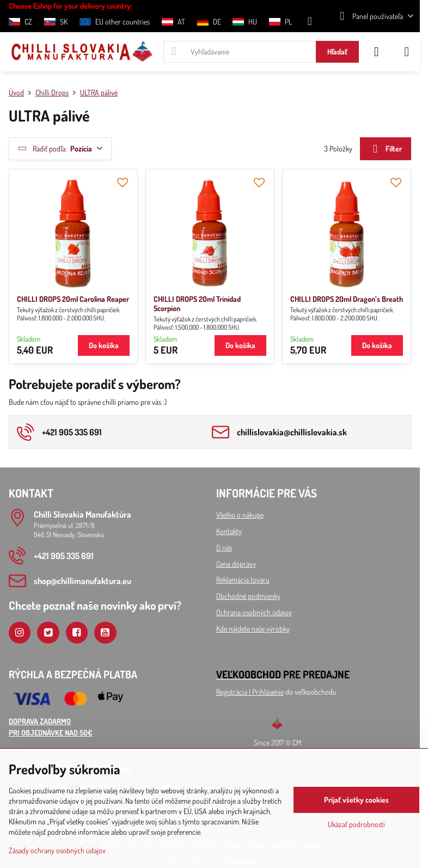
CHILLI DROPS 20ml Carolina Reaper (73, 299)
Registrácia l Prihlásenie (250, 692)
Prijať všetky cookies (356, 800)
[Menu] (407, 52)
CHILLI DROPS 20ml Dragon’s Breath (347, 299)
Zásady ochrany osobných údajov (57, 850)
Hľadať (337, 51)
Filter (385, 149)
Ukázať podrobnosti (356, 824)
